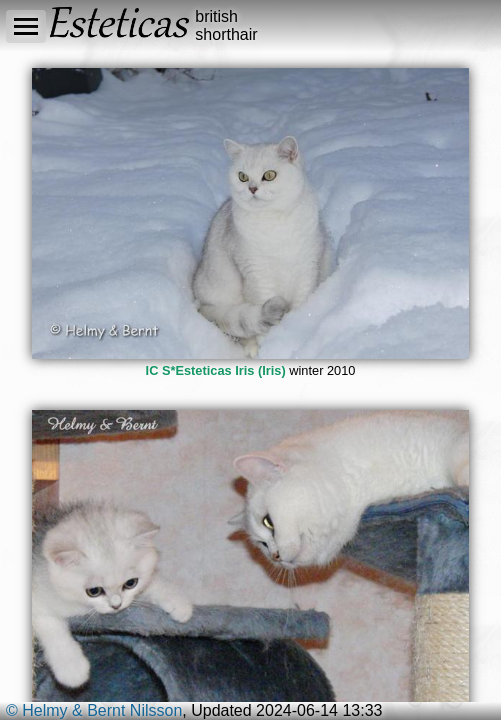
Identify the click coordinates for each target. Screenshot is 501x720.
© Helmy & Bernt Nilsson (94, 710)
